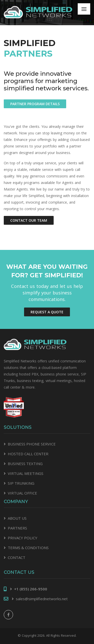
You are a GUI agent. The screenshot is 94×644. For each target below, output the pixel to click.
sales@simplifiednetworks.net (42, 599)
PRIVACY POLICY (23, 538)
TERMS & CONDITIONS (28, 548)
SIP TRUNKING (21, 483)
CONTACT (17, 557)
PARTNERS (17, 528)
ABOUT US (17, 518)
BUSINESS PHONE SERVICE (32, 444)
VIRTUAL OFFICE (22, 493)
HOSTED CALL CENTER (28, 454)
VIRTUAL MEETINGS (26, 473)
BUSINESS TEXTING (25, 464)
